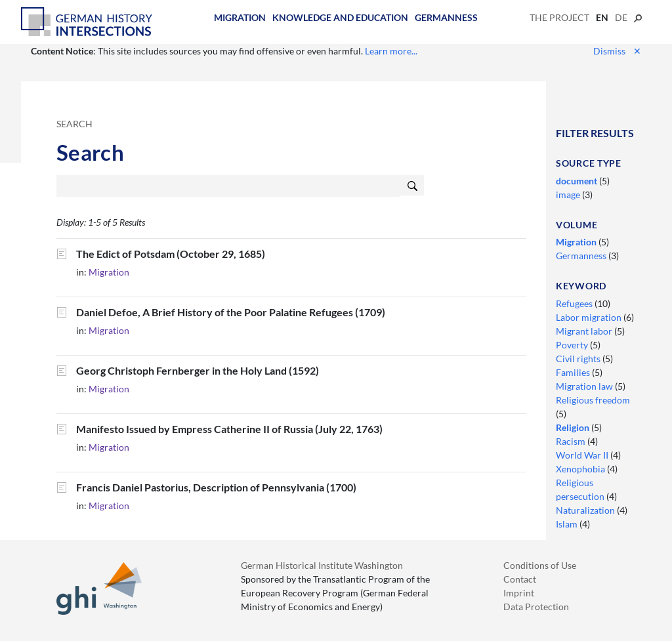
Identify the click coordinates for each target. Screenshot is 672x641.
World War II (583, 455)
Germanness (446, 17)
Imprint (519, 593)
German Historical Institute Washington (322, 565)
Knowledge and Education (340, 17)
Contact (520, 579)
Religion (574, 427)
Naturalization (586, 510)
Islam (568, 524)
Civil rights (579, 359)
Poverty (573, 345)
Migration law (585, 386)
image (569, 195)
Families (574, 372)
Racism (572, 441)
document (577, 181)
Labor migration (590, 317)
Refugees (575, 303)
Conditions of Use (540, 565)
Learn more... (391, 51)
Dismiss (617, 51)
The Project (559, 17)
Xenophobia (581, 469)
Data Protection (536, 607)
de (621, 17)
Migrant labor (585, 331)
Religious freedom (593, 400)
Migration (240, 17)
